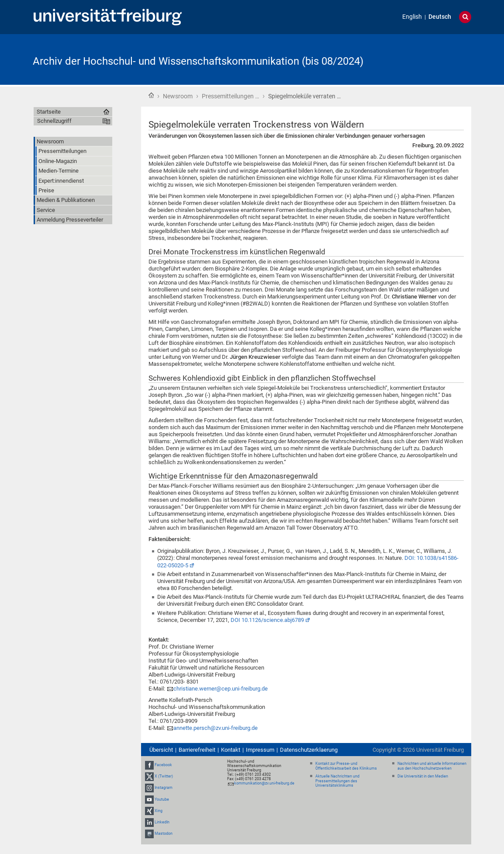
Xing (159, 811)
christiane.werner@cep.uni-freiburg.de (221, 689)
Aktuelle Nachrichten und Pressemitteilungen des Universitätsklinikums (337, 781)
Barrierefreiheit (197, 750)
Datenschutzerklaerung (309, 750)
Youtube (162, 799)
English (412, 17)
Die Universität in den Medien (423, 776)
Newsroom (178, 96)
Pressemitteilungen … (230, 96)
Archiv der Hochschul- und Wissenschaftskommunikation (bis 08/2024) (198, 61)
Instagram (164, 788)
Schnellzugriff (54, 121)
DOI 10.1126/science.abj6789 (267, 620)
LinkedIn (162, 822)
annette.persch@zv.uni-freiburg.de (216, 728)
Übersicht (161, 750)
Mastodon (164, 833)
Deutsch (440, 17)
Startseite (151, 95)
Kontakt (231, 750)
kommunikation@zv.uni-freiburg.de (264, 783)
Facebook (163, 765)
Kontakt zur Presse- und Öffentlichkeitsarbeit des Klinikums (346, 766)
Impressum (260, 750)
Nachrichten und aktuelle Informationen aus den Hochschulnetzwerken (432, 766)
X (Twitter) (164, 776)
